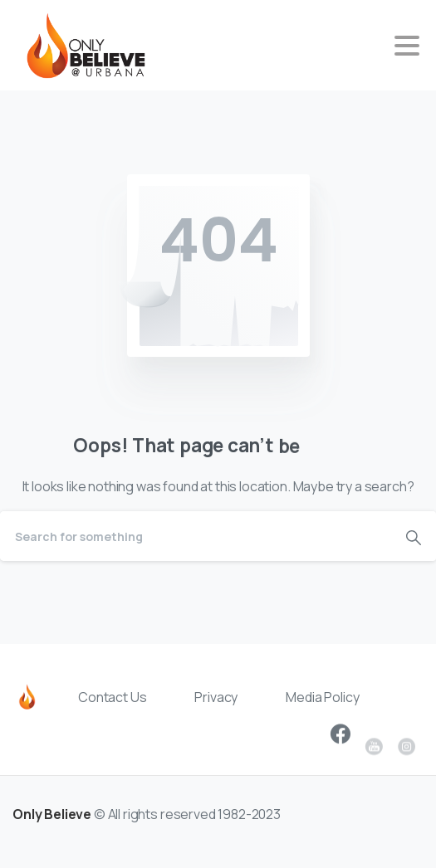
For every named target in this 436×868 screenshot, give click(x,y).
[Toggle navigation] (407, 46)
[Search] (196, 536)
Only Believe (52, 823)
